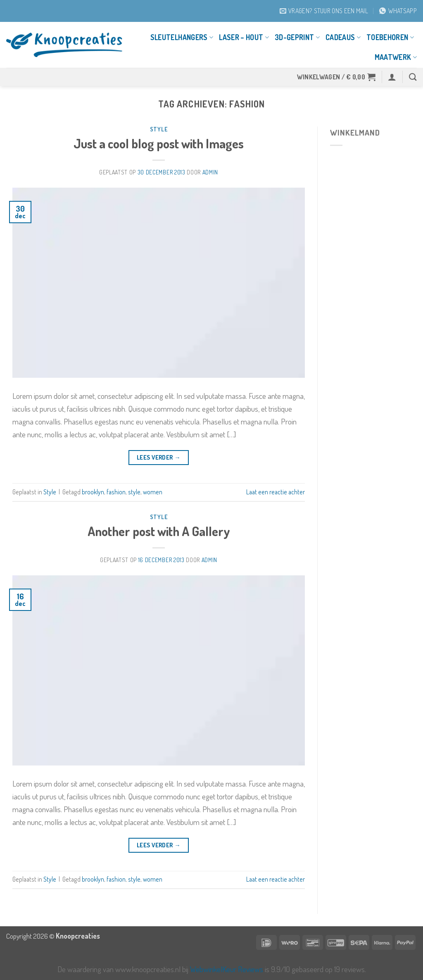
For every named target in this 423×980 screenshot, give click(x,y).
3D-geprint (297, 37)
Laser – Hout (244, 37)
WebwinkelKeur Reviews (227, 969)
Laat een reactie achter (276, 492)
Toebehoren (390, 37)
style (134, 492)
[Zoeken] (413, 77)
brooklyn (93, 492)
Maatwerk (396, 57)
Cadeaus (343, 37)
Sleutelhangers (182, 37)
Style (159, 129)
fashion (116, 492)
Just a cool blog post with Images (159, 143)
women (153, 492)
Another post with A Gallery (159, 531)
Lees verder (159, 457)
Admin (210, 172)
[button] (336, 77)
